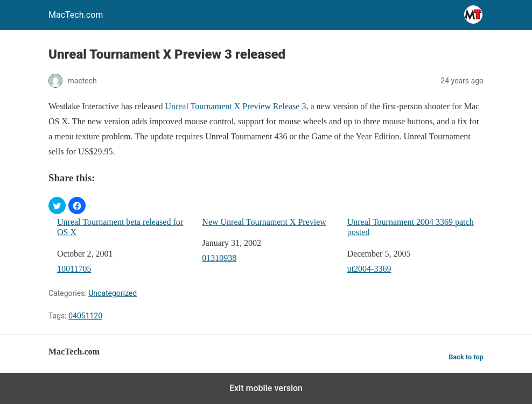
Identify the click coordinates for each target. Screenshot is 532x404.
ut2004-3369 (369, 269)
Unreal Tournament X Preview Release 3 (235, 106)
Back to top (466, 357)
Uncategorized (113, 293)
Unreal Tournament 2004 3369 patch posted (411, 227)
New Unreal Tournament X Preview (264, 222)
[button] (57, 205)
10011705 (74, 269)
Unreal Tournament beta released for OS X (120, 227)
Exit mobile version (266, 388)
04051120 (85, 316)
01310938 (219, 258)
